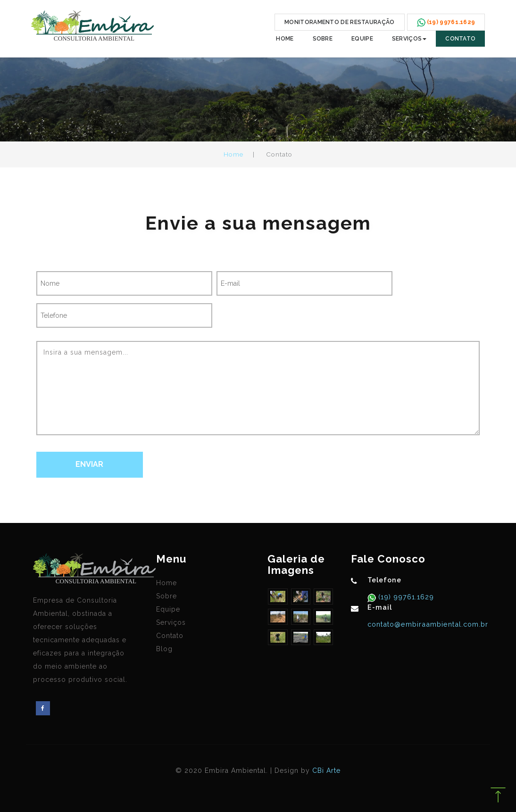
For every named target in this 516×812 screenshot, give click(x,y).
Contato (460, 39)
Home (285, 39)
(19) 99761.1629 (405, 597)
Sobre (323, 39)
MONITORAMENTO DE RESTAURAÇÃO (339, 22)
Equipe (362, 39)
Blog (164, 649)
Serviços (171, 622)
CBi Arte (326, 771)
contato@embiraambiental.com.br (428, 624)
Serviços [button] (409, 39)
